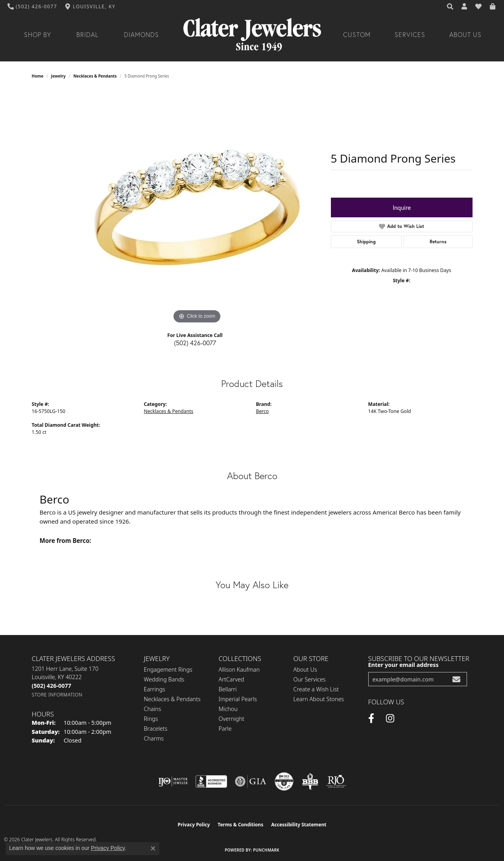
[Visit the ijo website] (173, 781)
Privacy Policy (194, 825)
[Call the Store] (52, 686)
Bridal (88, 35)
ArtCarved (232, 679)
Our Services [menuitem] (310, 679)
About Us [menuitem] (305, 669)
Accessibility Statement (299, 825)
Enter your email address (403, 665)
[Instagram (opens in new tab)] (390, 718)
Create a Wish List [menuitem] (316, 689)
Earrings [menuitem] (155, 689)
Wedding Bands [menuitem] (164, 679)
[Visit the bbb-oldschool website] (310, 781)
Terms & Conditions (240, 825)
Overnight (232, 719)
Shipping (366, 242)
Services (410, 35)
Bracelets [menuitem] (156, 729)
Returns (438, 242)
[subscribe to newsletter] (456, 679)
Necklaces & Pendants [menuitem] (172, 699)
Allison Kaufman (239, 669)
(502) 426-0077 (195, 343)
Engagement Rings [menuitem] (168, 669)
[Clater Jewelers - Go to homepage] (252, 35)
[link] (32, 7)
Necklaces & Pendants (95, 76)
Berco (263, 411)
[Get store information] (57, 695)
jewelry (58, 76)
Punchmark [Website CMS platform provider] (266, 850)
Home (38, 76)
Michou (228, 709)
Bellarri (228, 689)
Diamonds (141, 35)
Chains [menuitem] (153, 709)
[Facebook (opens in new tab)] (371, 718)
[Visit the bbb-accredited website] (211, 781)
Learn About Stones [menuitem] (319, 699)
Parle (225, 729)
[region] (197, 207)
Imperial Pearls (238, 699)
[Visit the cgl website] (284, 781)
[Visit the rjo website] (336, 781)
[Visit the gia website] (251, 781)
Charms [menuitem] (154, 738)
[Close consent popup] (153, 848)
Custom (357, 35)
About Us (465, 35)
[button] (450, 7)
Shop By (38, 35)
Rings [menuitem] (151, 719)
